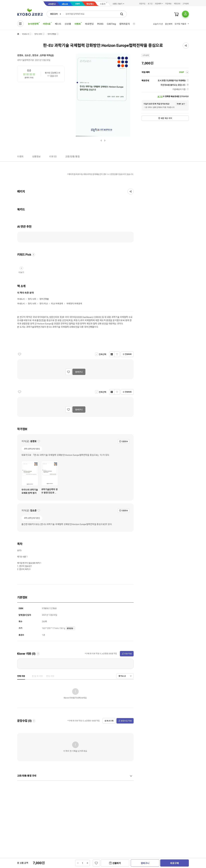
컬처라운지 (125, 24)
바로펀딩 (89, 24)
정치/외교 (44, 304)
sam (78, 4)
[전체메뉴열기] (20, 24)
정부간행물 (52, 34)
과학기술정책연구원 (25, 60)
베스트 (58, 24)
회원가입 (142, 4)
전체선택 (102, 354)
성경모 (20, 55)
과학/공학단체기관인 (32, 449)
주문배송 (168, 4)
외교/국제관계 (57, 304)
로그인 (150, 4)
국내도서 (25, 34)
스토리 (103, 4)
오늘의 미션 (158, 24)
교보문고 (52, 4)
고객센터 (186, 4)
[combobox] (55, 14)
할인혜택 (169, 24)
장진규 (35, 55)
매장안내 (177, 4)
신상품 (68, 24)
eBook (65, 4)
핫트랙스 (90, 4)
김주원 (43, 55)
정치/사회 (38, 34)
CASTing (111, 24)
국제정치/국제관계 (74, 304)
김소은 (28, 55)
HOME (18, 34)
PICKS (100, 24)
